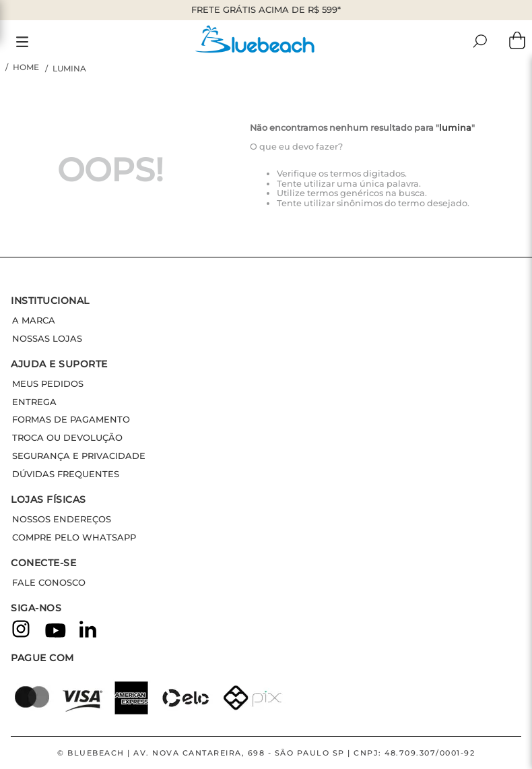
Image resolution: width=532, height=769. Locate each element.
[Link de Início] (24, 67)
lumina (69, 69)
